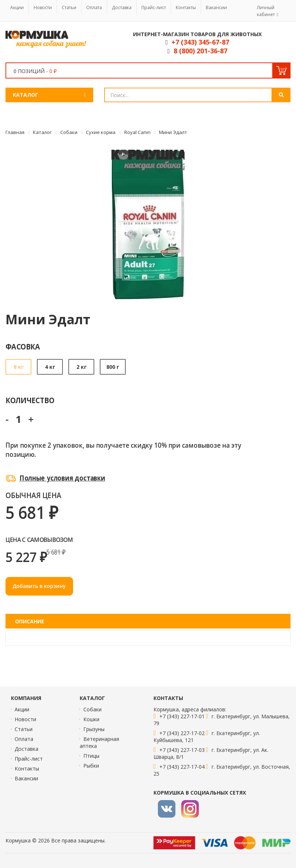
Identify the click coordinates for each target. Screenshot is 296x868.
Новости (43, 7)
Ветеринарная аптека (99, 742)
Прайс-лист (154, 7)
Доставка (122, 7)
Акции (17, 7)
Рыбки (91, 766)
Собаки (92, 709)
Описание (30, 621)
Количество (30, 400)
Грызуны (94, 729)
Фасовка (23, 346)
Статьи (69, 7)
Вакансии (216, 7)
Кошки (91, 719)
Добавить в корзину (39, 586)
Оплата (94, 7)
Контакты (186, 7)
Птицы (91, 756)
